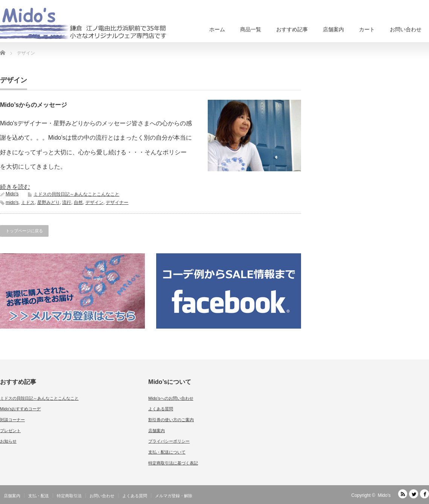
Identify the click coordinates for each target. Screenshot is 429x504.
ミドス (28, 203)
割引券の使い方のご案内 (171, 420)
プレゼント (10, 431)
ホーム (217, 29)
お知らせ (8, 441)
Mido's (12, 194)
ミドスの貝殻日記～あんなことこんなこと (76, 194)
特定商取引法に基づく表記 (173, 463)
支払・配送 (39, 496)
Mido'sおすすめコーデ (20, 409)
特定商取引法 (69, 496)
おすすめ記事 (292, 29)
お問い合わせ (406, 29)
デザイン (94, 203)
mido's (12, 203)
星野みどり (49, 203)
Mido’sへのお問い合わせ (171, 398)
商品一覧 (251, 29)
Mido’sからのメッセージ (33, 105)
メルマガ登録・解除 (174, 496)
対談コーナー (12, 420)
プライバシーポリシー (169, 441)
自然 (78, 203)
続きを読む (15, 187)
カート (367, 29)
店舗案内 (333, 29)
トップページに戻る (24, 231)
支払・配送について (167, 452)
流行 (67, 203)
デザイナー (117, 203)
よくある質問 (161, 409)
